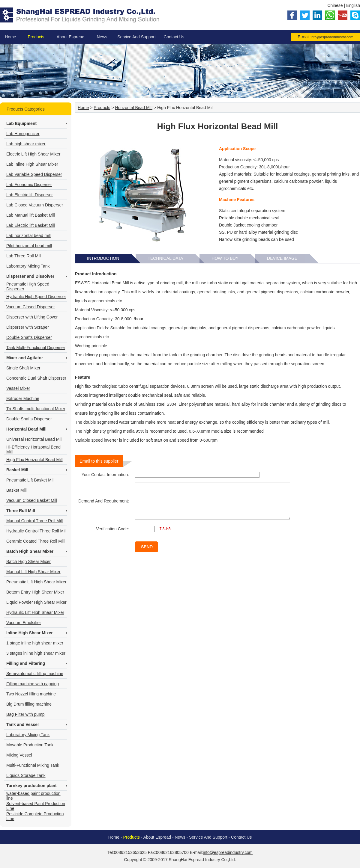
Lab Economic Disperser (29, 185)
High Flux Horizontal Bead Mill (34, 460)
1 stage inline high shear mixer (35, 643)
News (102, 37)
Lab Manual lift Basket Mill (31, 215)
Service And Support (136, 37)
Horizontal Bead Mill (134, 108)
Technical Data (165, 258)
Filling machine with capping (33, 684)
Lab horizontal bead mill (28, 236)
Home (10, 37)
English (353, 5)
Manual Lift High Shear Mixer (33, 572)
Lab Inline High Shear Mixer (32, 164)
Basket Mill (16, 490)
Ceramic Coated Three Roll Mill (35, 541)
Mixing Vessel (19, 755)
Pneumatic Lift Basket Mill (30, 480)
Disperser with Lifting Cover (32, 317)
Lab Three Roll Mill (24, 256)
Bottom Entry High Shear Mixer (35, 592)
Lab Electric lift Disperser (30, 195)
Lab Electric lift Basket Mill (31, 225)
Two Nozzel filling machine (31, 694)
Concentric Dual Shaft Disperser (36, 378)
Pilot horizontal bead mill (29, 246)
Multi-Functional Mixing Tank (33, 765)
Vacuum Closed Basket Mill (32, 500)
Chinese (335, 5)
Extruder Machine (23, 398)
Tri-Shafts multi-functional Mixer (36, 409)
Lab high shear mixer (26, 144)
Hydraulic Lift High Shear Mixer (35, 612)
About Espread (71, 37)
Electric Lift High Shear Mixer (33, 154)
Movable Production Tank (30, 745)
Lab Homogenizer (23, 134)
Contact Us (174, 37)
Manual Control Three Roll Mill (34, 521)
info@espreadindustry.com (332, 37)
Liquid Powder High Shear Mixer (36, 602)
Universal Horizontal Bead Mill (34, 439)
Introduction (103, 258)
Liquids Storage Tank (26, 775)
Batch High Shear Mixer (28, 561)
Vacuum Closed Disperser (31, 307)
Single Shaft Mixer (23, 368)
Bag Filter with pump (25, 714)
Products (36, 37)
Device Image (282, 258)
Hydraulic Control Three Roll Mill (36, 531)
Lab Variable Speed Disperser (34, 174)
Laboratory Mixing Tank (28, 266)
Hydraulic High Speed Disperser (36, 297)
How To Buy (225, 258)
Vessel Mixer (18, 388)
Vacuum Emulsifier (24, 623)
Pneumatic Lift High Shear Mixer (36, 582)
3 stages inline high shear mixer (36, 653)
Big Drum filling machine (29, 704)
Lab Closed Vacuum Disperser (35, 205)
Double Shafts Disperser (29, 337)
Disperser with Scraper (28, 327)
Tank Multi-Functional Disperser (36, 348)
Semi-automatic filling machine (35, 674)
